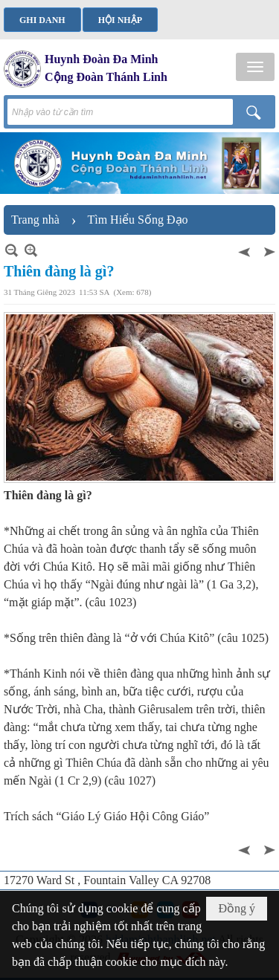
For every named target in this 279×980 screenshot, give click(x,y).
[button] (255, 67)
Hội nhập (120, 20)
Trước (246, 250)
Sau (268, 250)
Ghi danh (42, 20)
